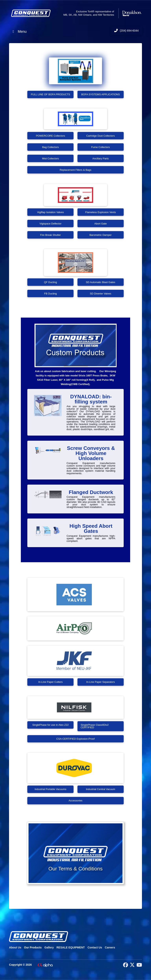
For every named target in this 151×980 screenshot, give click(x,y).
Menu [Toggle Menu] (19, 32)
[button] (75, 853)
